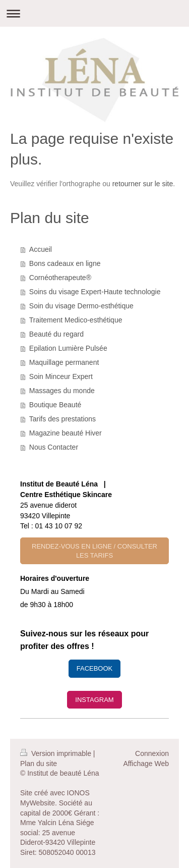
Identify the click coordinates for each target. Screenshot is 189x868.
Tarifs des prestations (62, 419)
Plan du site (39, 764)
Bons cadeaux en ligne (65, 263)
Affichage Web (146, 764)
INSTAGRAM (94, 700)
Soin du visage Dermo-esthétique (81, 306)
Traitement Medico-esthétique (76, 320)
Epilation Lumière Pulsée (68, 348)
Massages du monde (62, 391)
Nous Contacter (54, 447)
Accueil (41, 249)
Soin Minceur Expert (61, 376)
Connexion (152, 753)
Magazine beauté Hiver (66, 433)
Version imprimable (57, 753)
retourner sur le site (143, 184)
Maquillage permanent (64, 362)
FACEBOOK (95, 668)
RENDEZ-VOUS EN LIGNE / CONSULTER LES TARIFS (94, 551)
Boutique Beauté (55, 405)
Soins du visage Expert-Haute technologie (95, 292)
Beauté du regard (56, 334)
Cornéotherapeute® (60, 278)
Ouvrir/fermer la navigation (94, 13)
